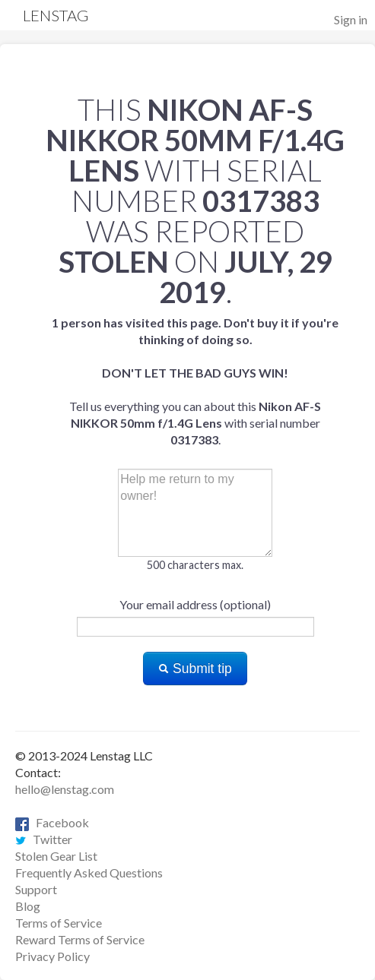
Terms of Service (59, 923)
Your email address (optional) (195, 604)
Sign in (351, 19)
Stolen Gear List (56, 856)
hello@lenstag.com (65, 789)
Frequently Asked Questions (89, 873)
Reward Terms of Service (80, 939)
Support (36, 889)
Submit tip (195, 669)
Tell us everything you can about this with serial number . (195, 381)
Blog (28, 906)
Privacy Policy (52, 956)
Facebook (52, 822)
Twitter (44, 839)
